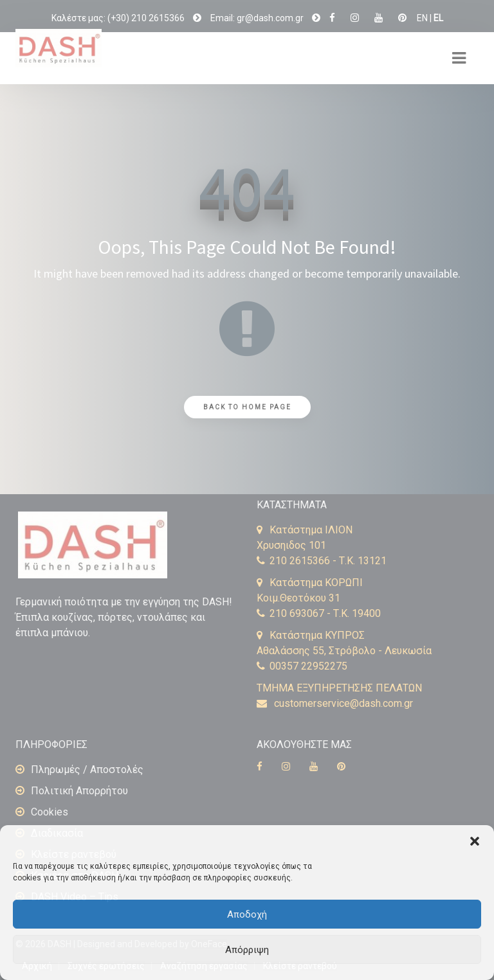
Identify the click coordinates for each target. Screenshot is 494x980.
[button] (475, 841)
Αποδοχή (247, 914)
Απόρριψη (247, 950)
